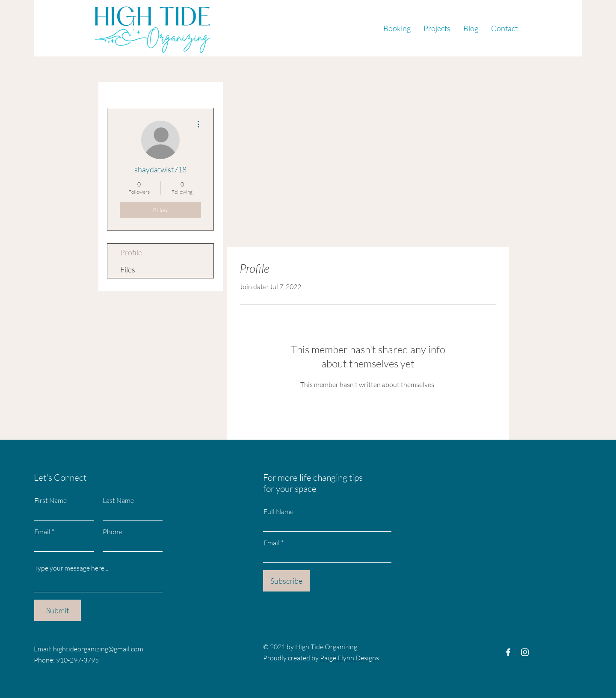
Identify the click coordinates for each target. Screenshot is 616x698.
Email (42, 532)
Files (128, 269)
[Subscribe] (286, 581)
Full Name (278, 512)
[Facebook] (508, 652)
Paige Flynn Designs (349, 658)
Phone (112, 532)
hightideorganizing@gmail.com (98, 649)
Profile (131, 252)
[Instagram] (525, 652)
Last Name (118, 500)
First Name (50, 500)
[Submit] (58, 610)
